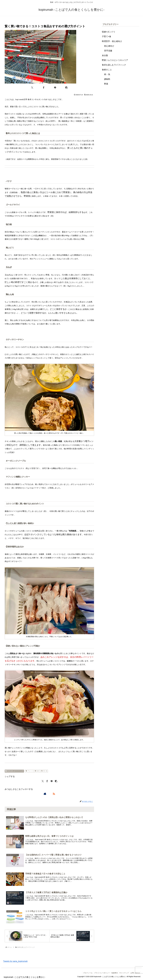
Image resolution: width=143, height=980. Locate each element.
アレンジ (29, 771)
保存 (37, 771)
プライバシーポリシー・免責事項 (104, 973)
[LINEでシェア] (55, 88)
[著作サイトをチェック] (45, 794)
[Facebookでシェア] (44, 88)
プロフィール (86, 973)
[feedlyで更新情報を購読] (49, 794)
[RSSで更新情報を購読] (54, 794)
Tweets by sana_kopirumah (15, 961)
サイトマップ (123, 973)
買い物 (44, 771)
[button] (67, 88)
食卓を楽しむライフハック (14, 771)
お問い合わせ (135, 973)
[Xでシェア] (32, 88)
